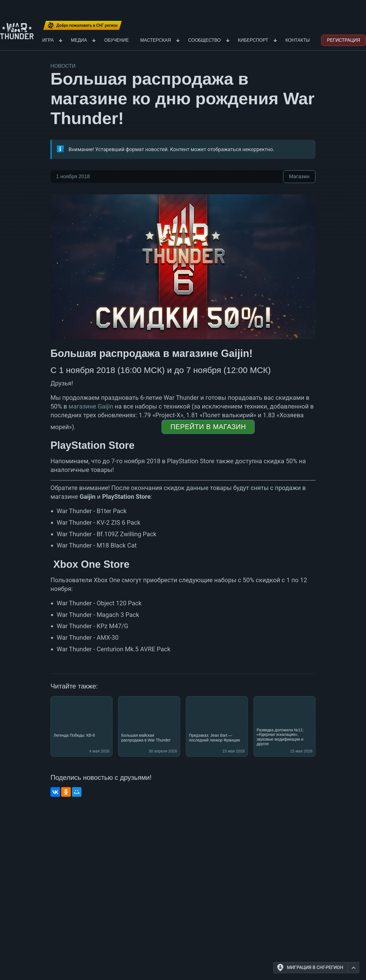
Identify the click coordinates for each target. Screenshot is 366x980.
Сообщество (204, 40)
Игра (48, 40)
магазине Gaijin (91, 406)
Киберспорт (253, 40)
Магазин (299, 176)
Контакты (297, 40)
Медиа (79, 40)
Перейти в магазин (208, 427)
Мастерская (156, 40)
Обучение (116, 40)
